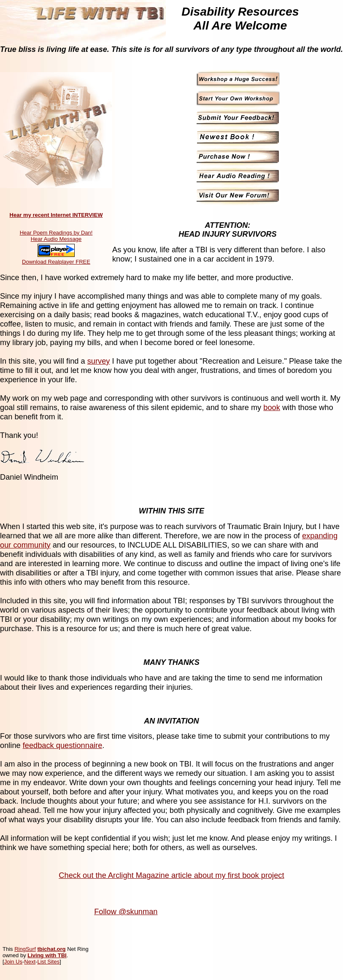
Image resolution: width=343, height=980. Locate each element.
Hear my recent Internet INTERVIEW (56, 215)
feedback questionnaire (63, 745)
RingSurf (25, 949)
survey (99, 361)
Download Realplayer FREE (56, 262)
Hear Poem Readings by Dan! (56, 233)
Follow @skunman (126, 911)
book (272, 407)
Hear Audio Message (56, 239)
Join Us (13, 962)
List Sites (48, 962)
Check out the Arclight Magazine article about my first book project (171, 875)
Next (30, 962)
